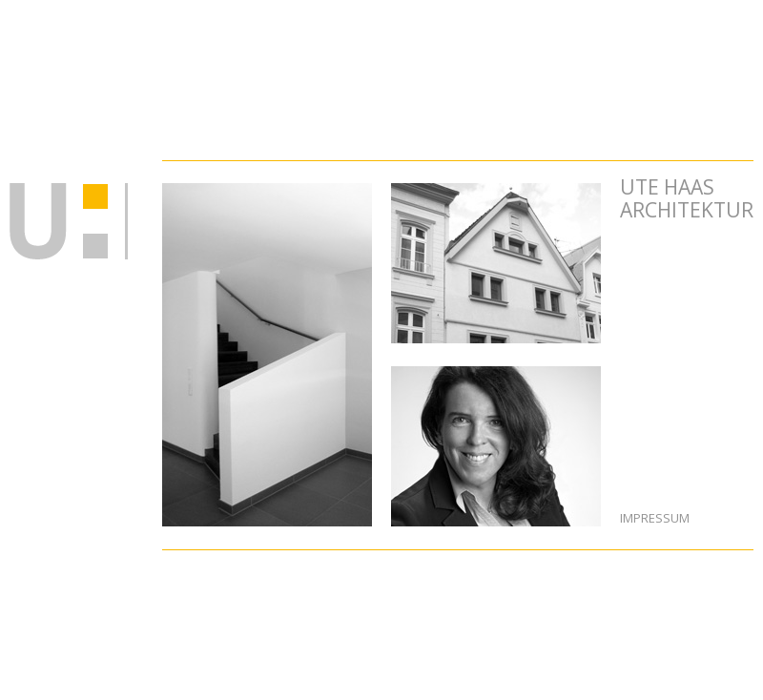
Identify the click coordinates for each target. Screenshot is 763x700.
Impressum (655, 518)
